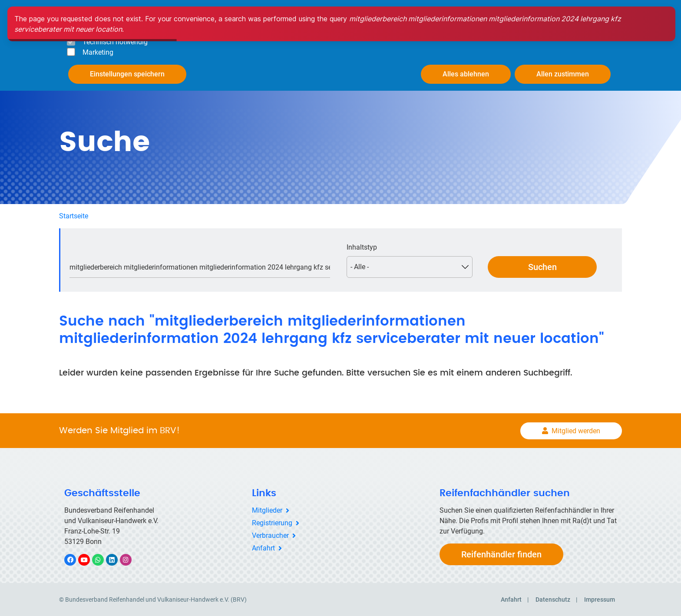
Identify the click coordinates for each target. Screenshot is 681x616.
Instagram (130, 559)
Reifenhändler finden (501, 553)
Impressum (600, 599)
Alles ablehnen (466, 74)
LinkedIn (116, 559)
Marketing (98, 52)
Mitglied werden (576, 430)
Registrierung (272, 522)
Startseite (74, 215)
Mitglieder (267, 509)
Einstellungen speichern (127, 74)
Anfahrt (263, 547)
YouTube (89, 559)
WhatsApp (102, 559)
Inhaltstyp (362, 246)
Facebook (75, 559)
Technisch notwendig (115, 42)
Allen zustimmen (563, 74)
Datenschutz (553, 599)
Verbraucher (270, 535)
